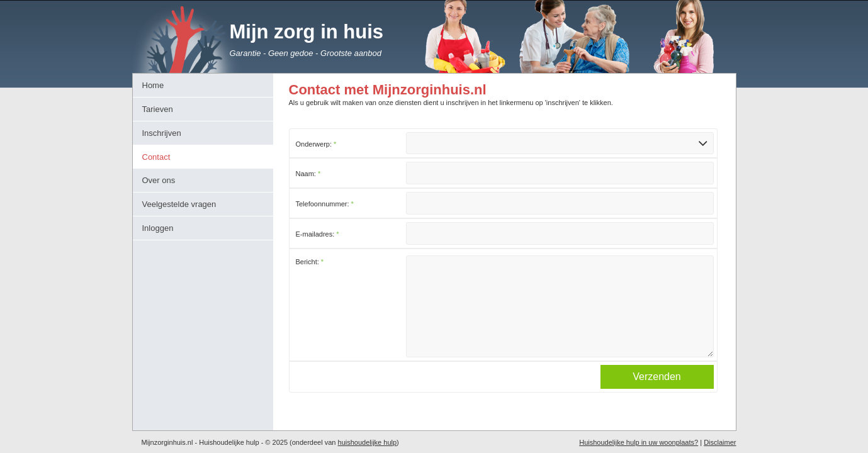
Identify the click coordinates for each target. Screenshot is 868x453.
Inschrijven (162, 133)
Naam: (308, 174)
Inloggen (158, 228)
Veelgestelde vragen (179, 204)
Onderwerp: (316, 144)
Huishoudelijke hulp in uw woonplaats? (639, 442)
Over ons (159, 180)
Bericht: (310, 262)
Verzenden (657, 397)
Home (153, 85)
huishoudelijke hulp (368, 442)
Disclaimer (720, 442)
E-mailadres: (318, 234)
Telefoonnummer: (325, 204)
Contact (156, 157)
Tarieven (158, 109)
